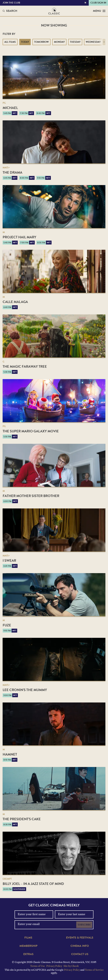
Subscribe (84, 925)
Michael (10, 108)
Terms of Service (94, 970)
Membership (28, 946)
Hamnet (10, 754)
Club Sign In (98, 3)
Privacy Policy (54, 966)
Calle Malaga (15, 302)
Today (25, 42)
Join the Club (11, 3)
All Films (10, 42)
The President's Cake (22, 819)
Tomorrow (41, 42)
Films (28, 938)
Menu (99, 11)
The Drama (12, 172)
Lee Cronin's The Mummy (25, 690)
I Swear (9, 560)
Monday (59, 42)
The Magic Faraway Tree (25, 366)
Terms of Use (38, 966)
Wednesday (93, 42)
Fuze (7, 625)
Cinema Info (80, 946)
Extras (28, 954)
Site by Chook (71, 966)
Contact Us (80, 954)
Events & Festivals (80, 938)
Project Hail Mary (19, 237)
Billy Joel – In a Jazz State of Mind (33, 884)
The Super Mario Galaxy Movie (31, 431)
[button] (104, 42)
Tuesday (75, 42)
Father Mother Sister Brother (31, 496)
